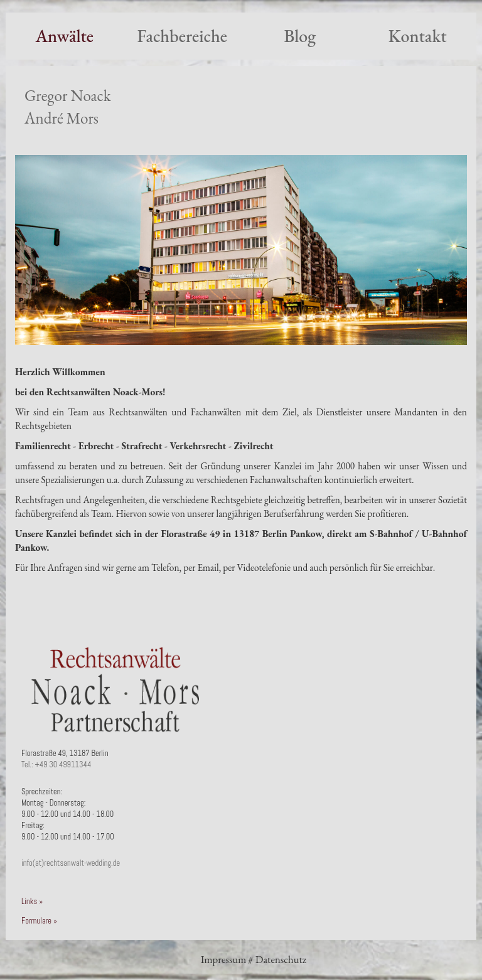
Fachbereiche (182, 36)
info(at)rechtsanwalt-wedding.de (71, 863)
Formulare (36, 921)
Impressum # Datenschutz (254, 959)
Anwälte (64, 36)
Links (29, 902)
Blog (300, 36)
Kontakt (418, 36)
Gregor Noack (68, 96)
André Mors (62, 118)
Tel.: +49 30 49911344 (56, 765)
